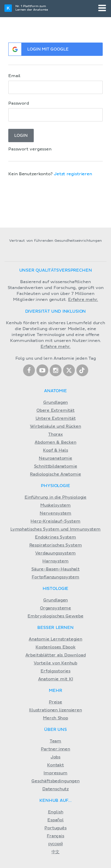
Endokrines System (55, 537)
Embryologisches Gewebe (55, 616)
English (56, 812)
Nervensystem (55, 513)
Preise (55, 702)
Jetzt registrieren (73, 174)
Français (55, 836)
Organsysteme (55, 608)
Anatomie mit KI (56, 679)
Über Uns (55, 730)
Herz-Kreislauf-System (55, 521)
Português (55, 828)
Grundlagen (55, 403)
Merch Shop (55, 718)
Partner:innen (55, 749)
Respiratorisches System (56, 545)
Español (55, 820)
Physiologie (55, 486)
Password (19, 103)
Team (55, 741)
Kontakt (55, 765)
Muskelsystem (55, 505)
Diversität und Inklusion (56, 311)
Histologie (55, 589)
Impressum (55, 773)
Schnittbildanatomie (56, 466)
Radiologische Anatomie (55, 474)
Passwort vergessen (30, 149)
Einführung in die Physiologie (55, 497)
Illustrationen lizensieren (55, 710)
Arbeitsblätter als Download (56, 655)
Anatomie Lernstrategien (55, 639)
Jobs (55, 757)
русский (55, 844)
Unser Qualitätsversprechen (56, 270)
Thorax (55, 434)
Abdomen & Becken (55, 442)
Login (21, 136)
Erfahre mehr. (83, 300)
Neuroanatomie (55, 458)
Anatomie (55, 391)
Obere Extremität (55, 411)
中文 (56, 852)
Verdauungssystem (55, 553)
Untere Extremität (56, 418)
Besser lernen (55, 628)
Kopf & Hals (55, 450)
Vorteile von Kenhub (55, 663)
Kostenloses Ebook (55, 647)
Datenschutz (55, 789)
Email (14, 76)
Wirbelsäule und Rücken (55, 426)
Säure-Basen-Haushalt (55, 569)
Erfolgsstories (55, 671)
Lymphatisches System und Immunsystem (55, 529)
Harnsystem (55, 561)
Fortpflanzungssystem (55, 577)
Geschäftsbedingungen (55, 781)
